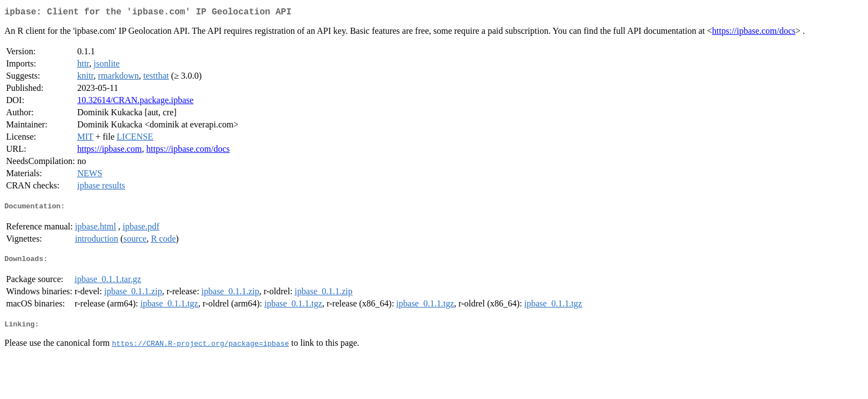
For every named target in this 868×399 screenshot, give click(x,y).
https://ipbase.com (109, 151)
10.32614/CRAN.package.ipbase (135, 102)
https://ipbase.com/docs (754, 33)
